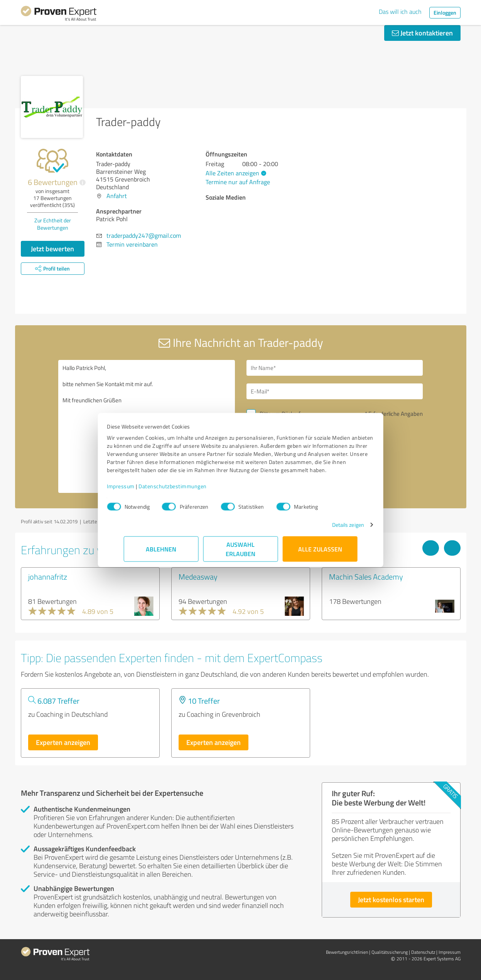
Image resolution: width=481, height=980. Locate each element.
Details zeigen (331, 529)
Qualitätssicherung (390, 952)
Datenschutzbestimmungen (190, 490)
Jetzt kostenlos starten (391, 899)
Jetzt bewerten (52, 249)
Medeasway (198, 577)
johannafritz (48, 577)
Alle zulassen (320, 553)
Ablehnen (161, 553)
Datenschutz (423, 952)
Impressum (138, 490)
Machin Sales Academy (366, 577)
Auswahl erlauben (240, 553)
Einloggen (445, 13)
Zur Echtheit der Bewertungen (53, 224)
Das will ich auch (400, 12)
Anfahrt (117, 196)
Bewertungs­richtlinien (347, 952)
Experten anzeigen (63, 742)
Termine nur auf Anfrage (238, 182)
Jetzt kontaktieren (422, 33)
